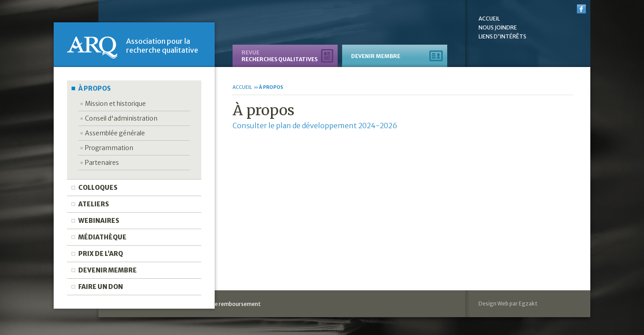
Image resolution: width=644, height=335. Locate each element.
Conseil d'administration (121, 118)
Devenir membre (108, 270)
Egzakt (528, 304)
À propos (95, 88)
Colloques (98, 188)
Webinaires (99, 221)
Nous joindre (498, 28)
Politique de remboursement (224, 304)
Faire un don (101, 287)
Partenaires (102, 163)
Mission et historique (115, 104)
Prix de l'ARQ (101, 254)
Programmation (109, 148)
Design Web (494, 304)
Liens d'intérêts (502, 37)
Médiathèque (102, 237)
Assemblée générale (115, 133)
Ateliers (94, 204)
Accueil (489, 19)
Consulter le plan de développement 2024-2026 (315, 126)
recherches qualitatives (280, 56)
